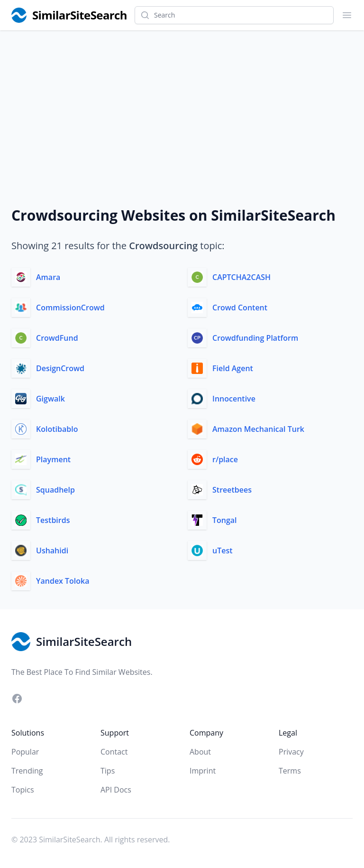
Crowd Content (240, 308)
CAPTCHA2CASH (241, 277)
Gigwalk (50, 399)
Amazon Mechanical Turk (258, 429)
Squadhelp (55, 490)
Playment (53, 459)
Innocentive (234, 399)
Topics (23, 790)
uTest (223, 551)
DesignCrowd (60, 368)
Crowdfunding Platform (255, 338)
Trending (27, 771)
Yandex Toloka (63, 581)
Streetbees (232, 490)
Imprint (203, 771)
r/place (225, 459)
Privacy (291, 752)
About (200, 752)
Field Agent (233, 368)
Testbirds (53, 520)
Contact (114, 752)
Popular (25, 752)
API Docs (116, 790)
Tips (108, 771)
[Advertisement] (182, 102)
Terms (290, 771)
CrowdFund (57, 338)
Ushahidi (52, 551)
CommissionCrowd (70, 308)
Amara (48, 277)
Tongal (225, 520)
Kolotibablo (57, 429)
